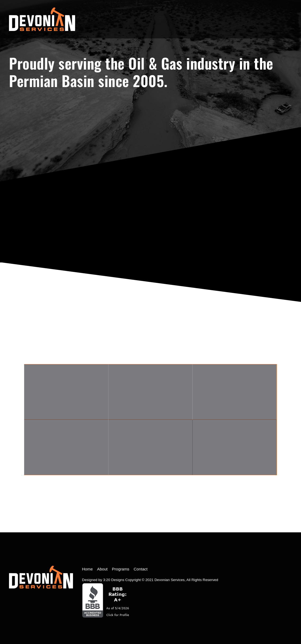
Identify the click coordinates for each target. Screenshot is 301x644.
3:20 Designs (114, 580)
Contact (140, 569)
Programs (121, 569)
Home (87, 569)
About (102, 569)
